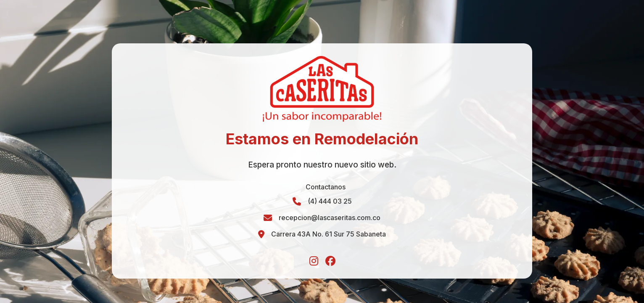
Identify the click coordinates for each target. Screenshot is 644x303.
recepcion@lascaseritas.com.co (330, 218)
